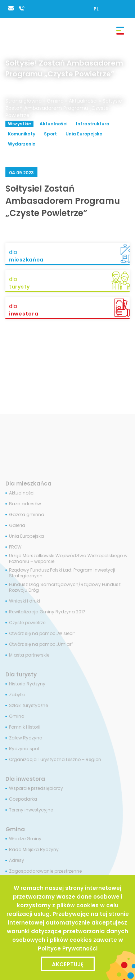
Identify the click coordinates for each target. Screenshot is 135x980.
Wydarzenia (22, 144)
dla (69, 256)
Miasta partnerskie (29, 655)
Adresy (17, 860)
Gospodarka (23, 799)
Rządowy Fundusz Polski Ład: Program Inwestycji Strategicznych (62, 573)
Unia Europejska (84, 134)
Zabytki (17, 695)
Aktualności (83, 101)
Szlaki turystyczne (28, 706)
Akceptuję (68, 964)
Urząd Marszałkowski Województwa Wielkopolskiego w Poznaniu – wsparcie (68, 559)
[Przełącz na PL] (96, 9)
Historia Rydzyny (27, 684)
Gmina (55, 101)
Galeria (17, 525)
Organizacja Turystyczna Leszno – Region (55, 760)
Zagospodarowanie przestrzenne (45, 871)
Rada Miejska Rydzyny (34, 850)
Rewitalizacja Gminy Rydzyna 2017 (47, 612)
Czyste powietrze (27, 623)
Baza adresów (25, 504)
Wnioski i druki (24, 601)
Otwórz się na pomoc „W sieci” (42, 634)
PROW (15, 547)
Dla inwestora (25, 779)
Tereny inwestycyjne (31, 810)
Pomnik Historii (25, 727)
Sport (50, 134)
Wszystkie (19, 124)
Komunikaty (22, 134)
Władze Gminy (25, 839)
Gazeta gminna (27, 515)
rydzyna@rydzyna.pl (11, 8)
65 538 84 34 (22, 8)
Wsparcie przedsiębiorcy (36, 788)
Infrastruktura (93, 124)
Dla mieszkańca (28, 484)
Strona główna (24, 101)
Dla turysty (21, 674)
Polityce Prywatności (68, 948)
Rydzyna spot (24, 749)
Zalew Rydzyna (26, 738)
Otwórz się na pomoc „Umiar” (41, 644)
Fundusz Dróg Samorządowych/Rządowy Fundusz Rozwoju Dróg (65, 587)
